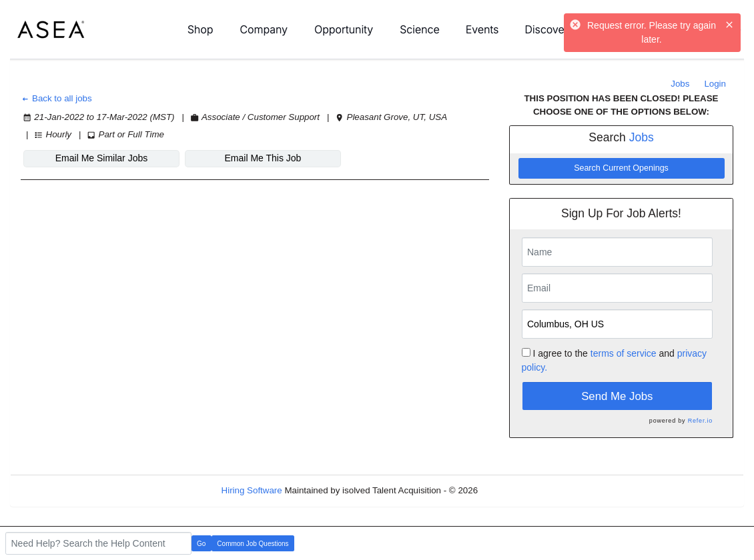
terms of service (624, 353)
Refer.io (700, 421)
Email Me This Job (263, 158)
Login (715, 84)
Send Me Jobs (617, 396)
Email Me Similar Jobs (101, 158)
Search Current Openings (621, 168)
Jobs (680, 84)
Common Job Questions (253, 544)
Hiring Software (252, 490)
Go (201, 544)
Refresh (517, 490)
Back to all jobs (56, 98)
